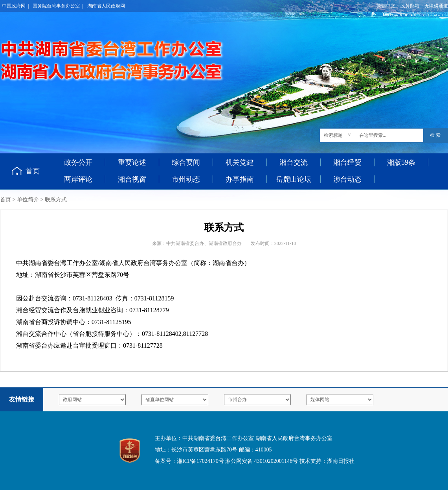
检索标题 (333, 135)
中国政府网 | (15, 6)
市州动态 (186, 179)
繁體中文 (386, 6)
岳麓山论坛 (294, 179)
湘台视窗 (132, 179)
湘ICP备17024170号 (200, 461)
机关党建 (240, 162)
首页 (33, 171)
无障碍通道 (436, 6)
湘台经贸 (347, 162)
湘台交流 (294, 162)
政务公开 (78, 162)
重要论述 (132, 162)
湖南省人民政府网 (106, 6)
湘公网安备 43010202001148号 (262, 461)
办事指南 (240, 179)
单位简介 (28, 200)
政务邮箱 (410, 6)
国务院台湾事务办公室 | (58, 6)
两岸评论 (78, 179)
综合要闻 (186, 162)
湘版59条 (401, 162)
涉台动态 (347, 179)
